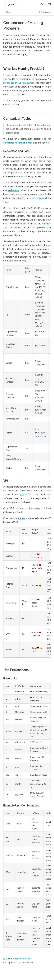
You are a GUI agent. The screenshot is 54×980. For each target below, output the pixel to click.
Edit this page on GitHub (17, 959)
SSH (22, 494)
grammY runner (38, 198)
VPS (48, 143)
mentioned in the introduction (19, 83)
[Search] (42, 4)
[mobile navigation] (50, 4)
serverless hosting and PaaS (18, 143)
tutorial (22, 518)
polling (45, 224)
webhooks (13, 190)
